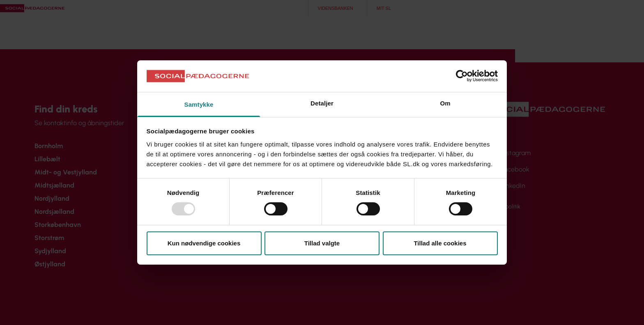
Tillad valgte (322, 243)
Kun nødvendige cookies (204, 243)
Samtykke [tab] (199, 104)
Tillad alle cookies (440, 243)
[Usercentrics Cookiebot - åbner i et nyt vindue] (462, 76)
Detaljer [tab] (322, 103)
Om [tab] (445, 103)
